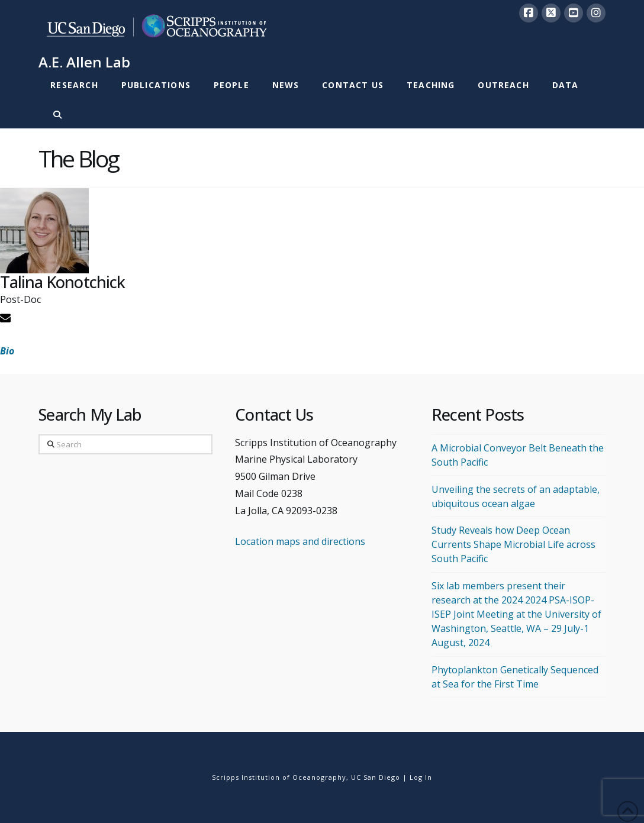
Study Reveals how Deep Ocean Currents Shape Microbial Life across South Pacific (513, 544)
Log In (421, 777)
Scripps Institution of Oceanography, (280, 777)
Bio (7, 351)
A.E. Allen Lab (84, 62)
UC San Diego (376, 777)
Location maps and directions (300, 541)
